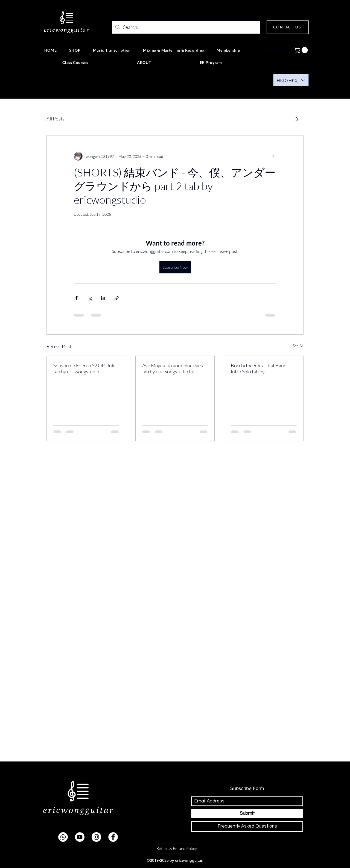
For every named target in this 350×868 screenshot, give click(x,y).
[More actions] (273, 156)
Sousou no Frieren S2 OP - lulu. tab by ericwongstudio (85, 368)
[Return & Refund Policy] (177, 849)
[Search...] (186, 27)
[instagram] (96, 837)
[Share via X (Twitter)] (90, 298)
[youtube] (80, 837)
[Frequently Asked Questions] (247, 826)
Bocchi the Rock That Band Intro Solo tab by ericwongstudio (259, 368)
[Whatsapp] (63, 837)
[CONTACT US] (288, 27)
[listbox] (291, 80)
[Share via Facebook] (76, 298)
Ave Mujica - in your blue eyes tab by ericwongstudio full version (173, 368)
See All (298, 346)
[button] (302, 50)
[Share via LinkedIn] (103, 298)
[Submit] (247, 814)
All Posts (56, 119)
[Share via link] (117, 298)
